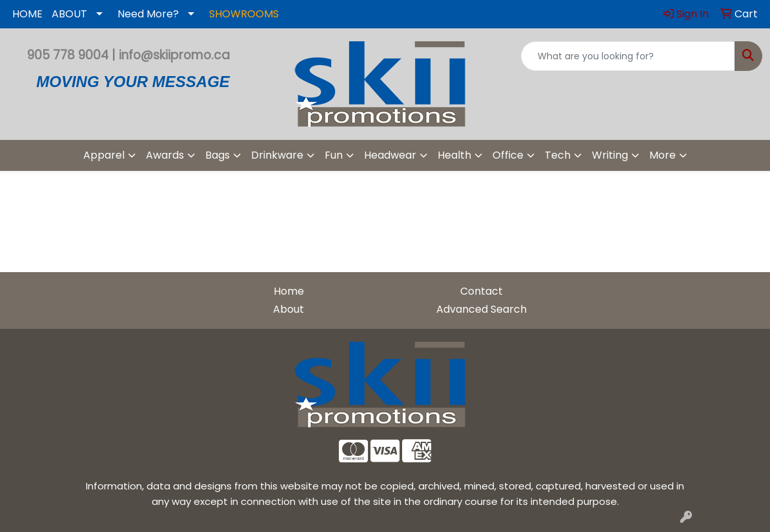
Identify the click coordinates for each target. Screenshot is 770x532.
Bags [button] (218, 155)
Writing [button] (610, 155)
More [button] (663, 155)
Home (289, 291)
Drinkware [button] (277, 155)
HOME (27, 14)
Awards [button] (165, 155)
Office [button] (508, 155)
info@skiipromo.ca (174, 55)
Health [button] (454, 155)
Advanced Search (481, 309)
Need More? (148, 14)
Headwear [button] (390, 155)
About (289, 309)
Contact (481, 291)
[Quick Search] (628, 56)
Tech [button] (558, 155)
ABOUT (69, 14)
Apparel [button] (104, 155)
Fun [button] (334, 155)
